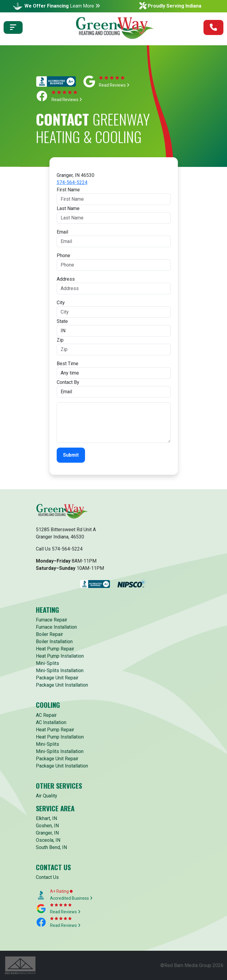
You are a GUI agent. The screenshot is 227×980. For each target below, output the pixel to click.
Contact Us (47, 877)
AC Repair (46, 715)
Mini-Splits (47, 663)
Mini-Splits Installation (60, 670)
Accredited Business (71, 898)
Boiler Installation (54, 642)
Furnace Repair (52, 620)
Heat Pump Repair (55, 649)
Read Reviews (114, 85)
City (61, 303)
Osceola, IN (48, 840)
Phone (63, 255)
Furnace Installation (56, 627)
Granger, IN (47, 833)
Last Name (68, 208)
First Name (68, 190)
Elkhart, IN (46, 818)
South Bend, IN (51, 847)
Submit (71, 455)
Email (62, 232)
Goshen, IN (47, 826)
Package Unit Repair (57, 678)
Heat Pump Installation (60, 656)
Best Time (68, 364)
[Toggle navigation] (13, 27)
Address (66, 279)
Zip (60, 340)
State (62, 321)
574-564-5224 (72, 182)
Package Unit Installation (62, 685)
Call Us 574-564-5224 (59, 549)
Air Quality (47, 796)
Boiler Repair (49, 634)
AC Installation (51, 722)
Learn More (85, 6)
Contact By (68, 382)
